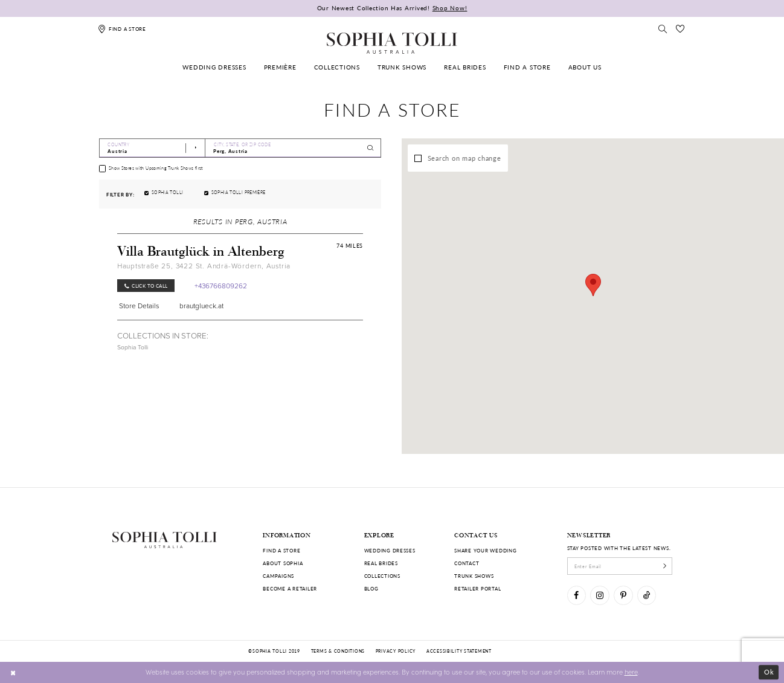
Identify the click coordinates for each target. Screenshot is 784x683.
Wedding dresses (390, 550)
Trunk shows (474, 576)
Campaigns (278, 576)
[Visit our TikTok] (647, 595)
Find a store (281, 550)
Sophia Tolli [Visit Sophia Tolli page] (133, 347)
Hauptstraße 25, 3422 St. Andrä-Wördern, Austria (204, 266)
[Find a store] (122, 29)
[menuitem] (215, 67)
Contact (467, 563)
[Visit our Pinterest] (623, 595)
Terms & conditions (338, 651)
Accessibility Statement (459, 651)
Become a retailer (290, 588)
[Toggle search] (663, 29)
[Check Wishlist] (680, 29)
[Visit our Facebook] (577, 595)
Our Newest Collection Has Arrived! (392, 8)
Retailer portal (477, 588)
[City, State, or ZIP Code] (293, 148)
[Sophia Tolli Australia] (392, 43)
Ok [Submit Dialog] (769, 672)
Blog (371, 588)
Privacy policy (396, 651)
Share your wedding (485, 550)
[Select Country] (152, 148)
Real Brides (381, 563)
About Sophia (283, 563)
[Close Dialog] (13, 672)
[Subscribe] (665, 566)
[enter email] (620, 566)
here (631, 672)
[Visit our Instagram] (599, 595)
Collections (382, 576)
